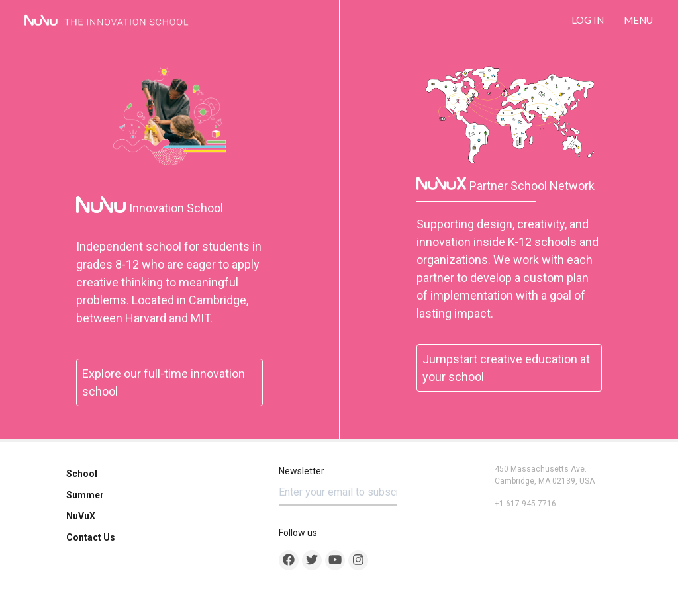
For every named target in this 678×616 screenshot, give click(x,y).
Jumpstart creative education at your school (506, 368)
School (82, 474)
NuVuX (81, 516)
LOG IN (588, 20)
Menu (638, 20)
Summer (85, 495)
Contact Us (91, 537)
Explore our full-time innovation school (164, 382)
